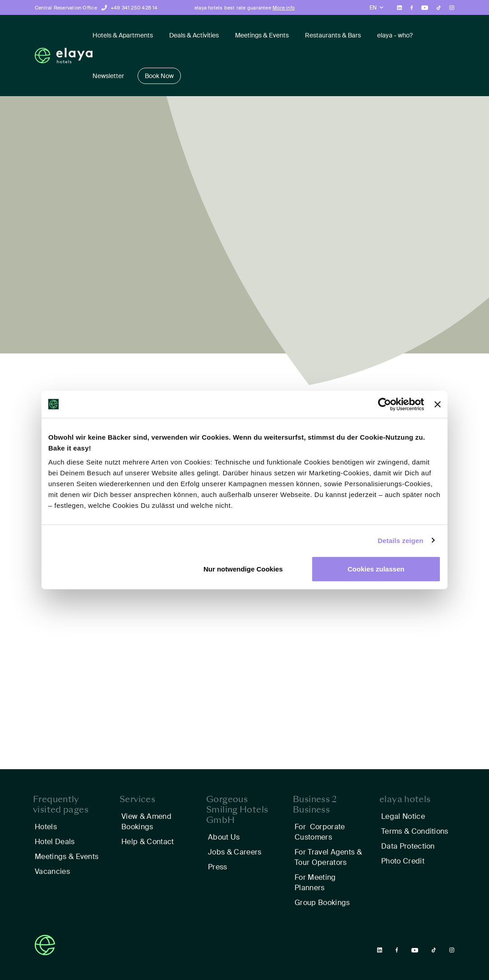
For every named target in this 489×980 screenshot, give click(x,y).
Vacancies (52, 871)
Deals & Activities (194, 35)
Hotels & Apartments (123, 35)
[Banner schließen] (438, 404)
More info (284, 8)
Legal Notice (403, 816)
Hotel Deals (55, 842)
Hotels (46, 827)
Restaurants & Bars (333, 35)
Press (218, 867)
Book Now (159, 76)
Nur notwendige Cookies (243, 569)
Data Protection (408, 846)
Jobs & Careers (235, 852)
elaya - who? (395, 35)
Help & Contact (148, 842)
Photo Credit (403, 861)
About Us (224, 837)
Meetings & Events (262, 35)
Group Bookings (322, 903)
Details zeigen (400, 540)
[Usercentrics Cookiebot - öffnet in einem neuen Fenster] (385, 404)
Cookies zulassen (376, 569)
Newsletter (108, 76)
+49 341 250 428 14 (134, 8)
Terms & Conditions (415, 831)
